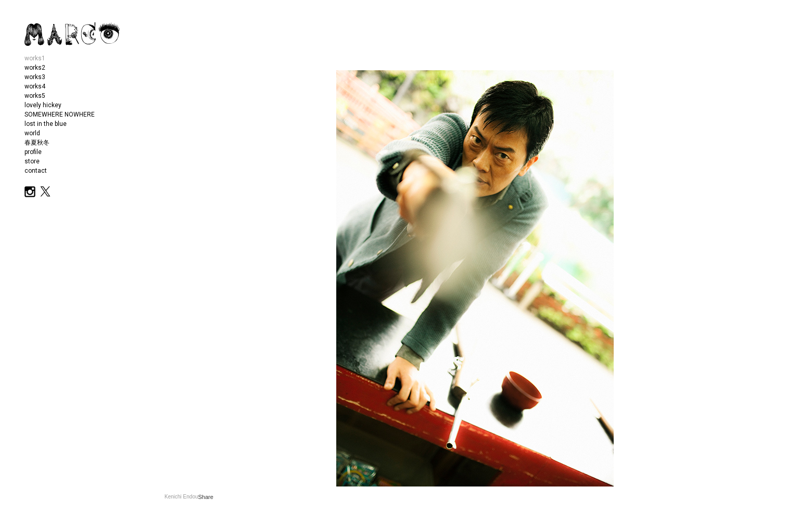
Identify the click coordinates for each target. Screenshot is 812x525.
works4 (35, 86)
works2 (35, 68)
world (32, 133)
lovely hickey (43, 105)
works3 (35, 77)
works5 (35, 96)
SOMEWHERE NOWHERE (60, 114)
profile (33, 152)
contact (36, 171)
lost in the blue (46, 124)
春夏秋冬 (37, 143)
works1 (35, 58)
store (32, 161)
